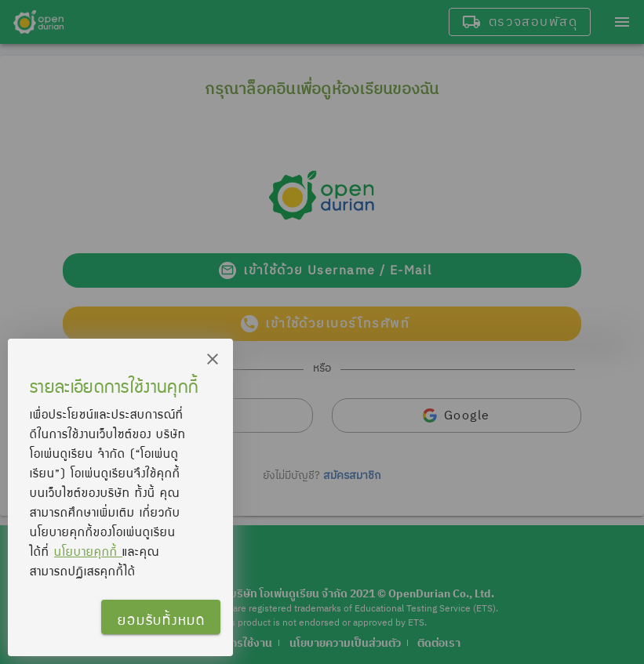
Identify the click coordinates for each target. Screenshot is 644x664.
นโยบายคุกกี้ (88, 551)
